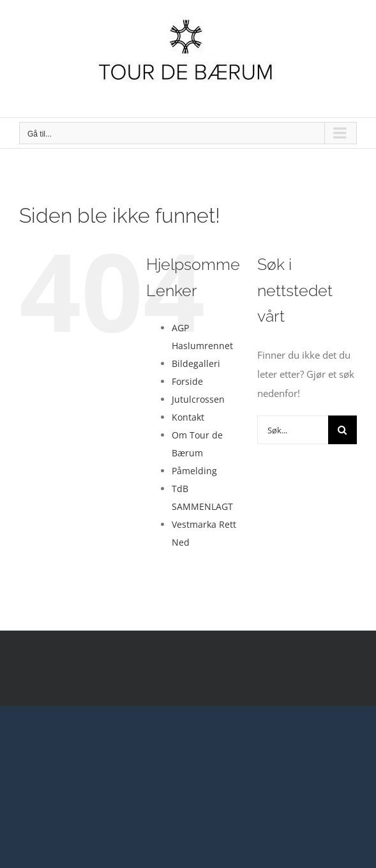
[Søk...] (293, 430)
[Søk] (342, 430)
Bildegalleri (196, 363)
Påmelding (194, 471)
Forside (187, 381)
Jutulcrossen (198, 399)
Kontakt (188, 417)
